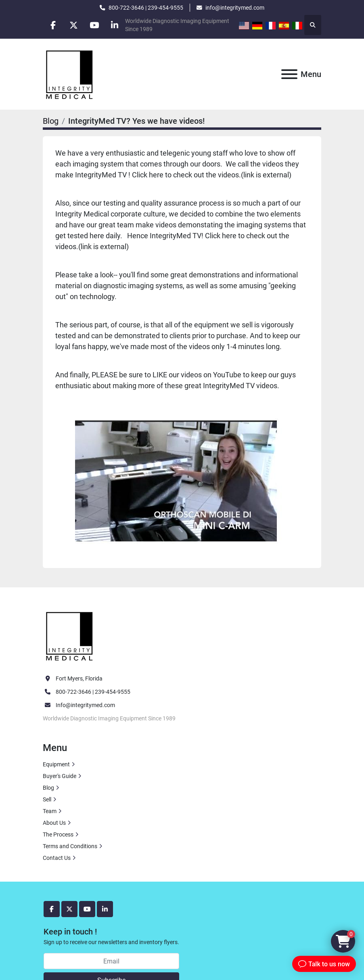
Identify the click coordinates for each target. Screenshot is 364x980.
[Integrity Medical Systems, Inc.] (70, 635)
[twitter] (73, 25)
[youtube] (94, 25)
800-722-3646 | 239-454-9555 (146, 8)
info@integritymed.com (235, 8)
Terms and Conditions (70, 846)
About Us (54, 823)
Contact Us (57, 858)
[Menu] (289, 74)
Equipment (56, 764)
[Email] (111, 961)
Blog (51, 121)
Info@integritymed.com (85, 705)
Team (50, 811)
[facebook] (53, 25)
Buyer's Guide (60, 776)
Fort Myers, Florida (79, 678)
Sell (47, 799)
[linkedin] (115, 25)
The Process (58, 834)
